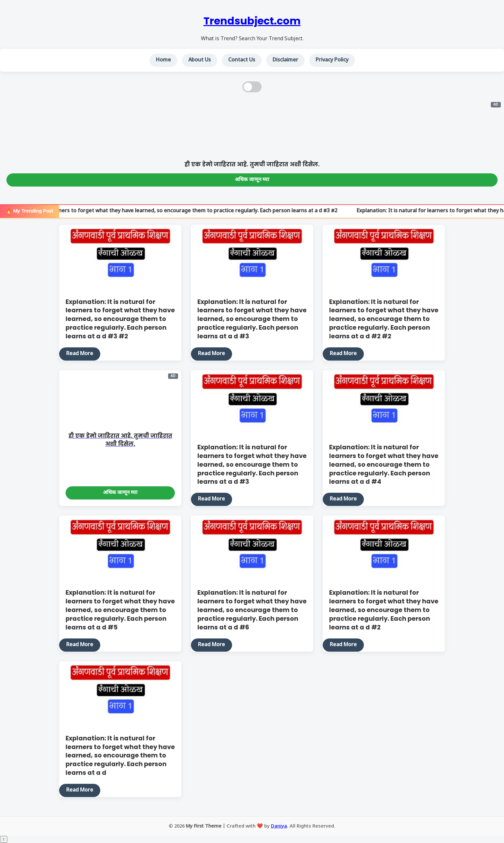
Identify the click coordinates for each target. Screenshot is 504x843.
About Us (200, 60)
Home (163, 60)
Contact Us (242, 60)
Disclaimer (285, 60)
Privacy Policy (332, 60)
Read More (80, 354)
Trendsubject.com (252, 21)
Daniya (279, 826)
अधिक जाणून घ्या (252, 180)
